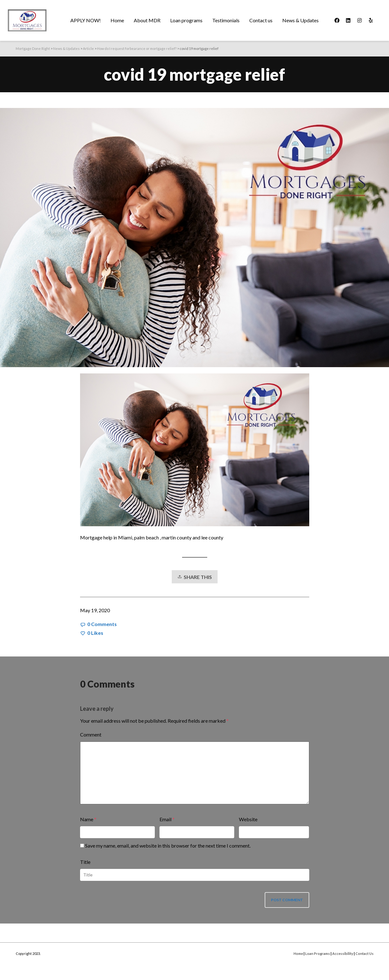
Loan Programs (318, 953)
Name (87, 819)
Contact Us (365, 953)
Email (165, 819)
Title (85, 862)
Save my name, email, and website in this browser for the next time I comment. (168, 846)
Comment (91, 734)
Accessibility (343, 953)
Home (298, 953)
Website (248, 819)
